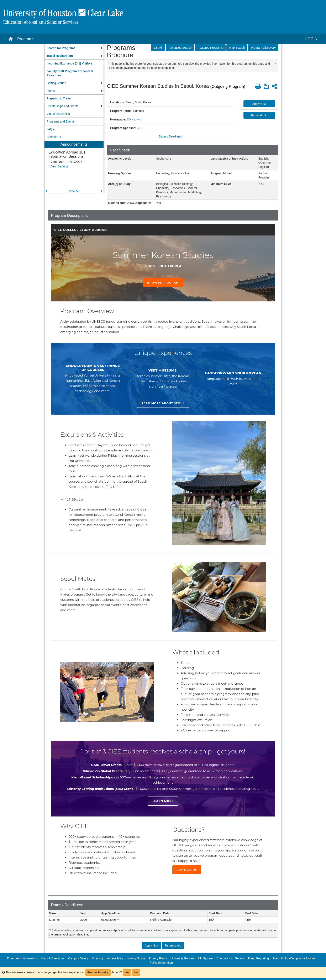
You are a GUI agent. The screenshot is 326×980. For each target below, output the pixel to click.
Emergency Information (22, 958)
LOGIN (311, 39)
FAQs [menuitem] (50, 129)
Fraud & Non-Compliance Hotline (294, 958)
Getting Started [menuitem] (56, 83)
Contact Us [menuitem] (54, 137)
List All (158, 48)
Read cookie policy (98, 973)
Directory (98, 958)
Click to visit (135, 119)
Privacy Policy (158, 958)
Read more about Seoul (163, 403)
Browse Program (163, 282)
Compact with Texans (230, 958)
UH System (205, 958)
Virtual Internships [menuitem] (58, 114)
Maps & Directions (53, 958)
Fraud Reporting (258, 958)
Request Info (259, 115)
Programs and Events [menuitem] (61, 121)
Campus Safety (78, 958)
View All (74, 191)
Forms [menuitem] (51, 91)
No (136, 973)
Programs (26, 39)
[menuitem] (74, 48)
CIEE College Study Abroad (81, 230)
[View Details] (58, 166)
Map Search (237, 48)
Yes (127, 973)
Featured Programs (210, 48)
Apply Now (259, 104)
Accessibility (115, 958)
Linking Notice (136, 958)
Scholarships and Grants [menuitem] (62, 106)
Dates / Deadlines (170, 136)
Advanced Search (180, 48)
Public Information (161, 963)
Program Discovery (263, 48)
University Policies (183, 958)
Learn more (163, 801)
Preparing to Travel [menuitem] (59, 98)
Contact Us (187, 870)
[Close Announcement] (275, 63)
